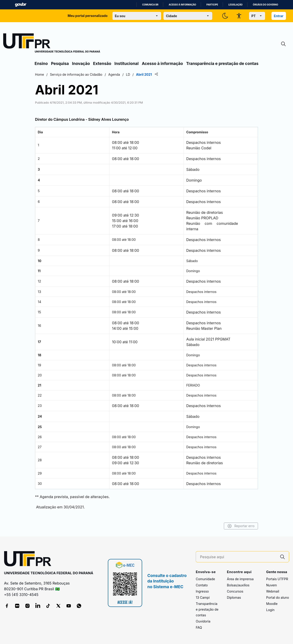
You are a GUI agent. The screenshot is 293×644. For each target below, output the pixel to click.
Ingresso (202, 591)
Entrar (279, 16)
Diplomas (234, 597)
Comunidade (205, 579)
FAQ (199, 627)
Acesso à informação (182, 5)
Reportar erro (241, 526)
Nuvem (272, 585)
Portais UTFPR (277, 579)
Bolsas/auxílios (238, 585)
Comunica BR (150, 5)
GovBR (21, 5)
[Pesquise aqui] (238, 557)
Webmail (273, 591)
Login (270, 610)
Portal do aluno (278, 597)
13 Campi (203, 597)
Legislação (236, 5)
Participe (212, 5)
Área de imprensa (240, 579)
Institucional (127, 63)
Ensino (41, 63)
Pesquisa (60, 63)
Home (39, 74)
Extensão (102, 63)
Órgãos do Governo (266, 5)
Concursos (235, 591)
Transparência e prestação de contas (222, 63)
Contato (202, 585)
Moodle (272, 604)
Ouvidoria (203, 621)
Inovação (81, 63)
